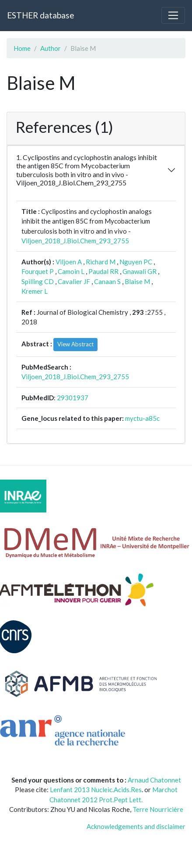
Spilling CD (38, 281)
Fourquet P (38, 271)
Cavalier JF (74, 281)
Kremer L (35, 291)
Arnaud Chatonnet (154, 780)
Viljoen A (69, 262)
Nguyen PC (136, 262)
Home (22, 48)
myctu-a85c (142, 418)
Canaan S (107, 281)
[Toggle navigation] (173, 15)
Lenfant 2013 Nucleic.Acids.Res (96, 790)
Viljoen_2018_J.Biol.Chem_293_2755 (75, 241)
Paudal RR (103, 271)
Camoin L (71, 271)
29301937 (73, 398)
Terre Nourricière (158, 809)
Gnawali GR (140, 271)
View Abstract (75, 344)
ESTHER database (40, 15)
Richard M (101, 262)
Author (51, 48)
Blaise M (137, 281)
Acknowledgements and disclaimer (136, 826)
